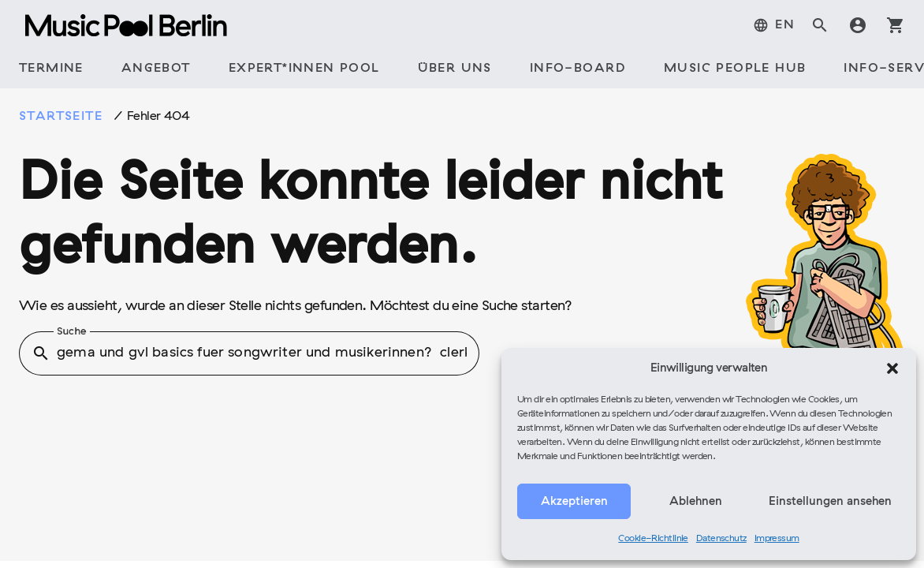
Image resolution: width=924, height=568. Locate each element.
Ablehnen (696, 502)
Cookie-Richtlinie (653, 539)
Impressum (777, 539)
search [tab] (820, 25)
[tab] (774, 25)
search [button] (41, 353)
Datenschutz (721, 539)
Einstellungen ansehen (830, 502)
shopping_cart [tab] (896, 25)
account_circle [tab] (858, 25)
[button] (892, 368)
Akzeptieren (574, 502)
